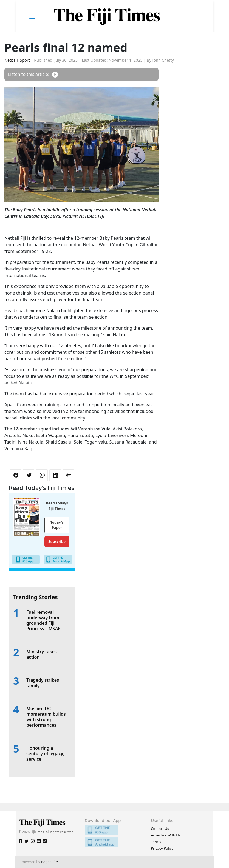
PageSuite (50, 862)
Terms (156, 842)
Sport (25, 60)
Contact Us (160, 829)
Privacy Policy (162, 848)
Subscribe (57, 541)
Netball (11, 60)
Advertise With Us (166, 835)
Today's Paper (57, 525)
